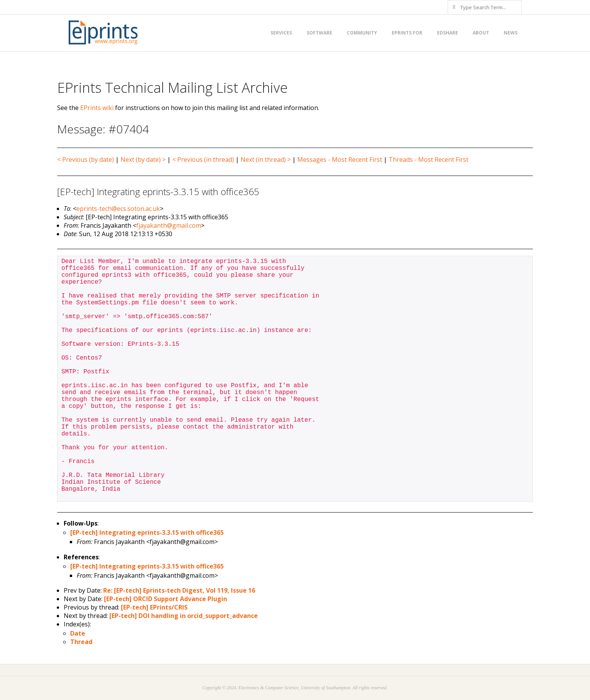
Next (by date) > (143, 159)
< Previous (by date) (86, 159)
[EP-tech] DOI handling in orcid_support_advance (184, 616)
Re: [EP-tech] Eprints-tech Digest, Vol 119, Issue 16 (179, 590)
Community (362, 33)
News (511, 33)
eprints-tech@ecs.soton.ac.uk (118, 209)
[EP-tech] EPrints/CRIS (154, 607)
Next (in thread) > (266, 159)
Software (319, 33)
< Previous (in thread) (203, 159)
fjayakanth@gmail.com (169, 225)
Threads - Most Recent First (428, 159)
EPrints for (407, 33)
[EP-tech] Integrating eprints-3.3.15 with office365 (147, 532)
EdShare (447, 33)
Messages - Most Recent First (340, 159)
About (481, 33)
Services (281, 33)
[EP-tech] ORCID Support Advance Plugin (166, 599)
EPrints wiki (97, 108)
